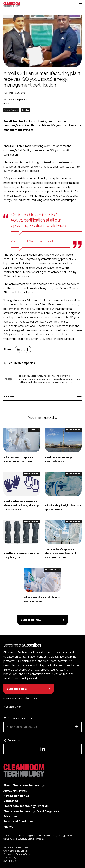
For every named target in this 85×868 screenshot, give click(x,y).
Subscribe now (31, 620)
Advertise (10, 816)
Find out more (12, 707)
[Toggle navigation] (80, 5)
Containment (34, 429)
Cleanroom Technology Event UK (26, 806)
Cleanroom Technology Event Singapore (31, 811)
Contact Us (11, 801)
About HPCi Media (15, 791)
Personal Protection (11, 110)
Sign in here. (32, 698)
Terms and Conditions (18, 822)
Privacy (8, 827)
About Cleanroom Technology (24, 785)
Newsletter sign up (16, 796)
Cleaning (25, 110)
